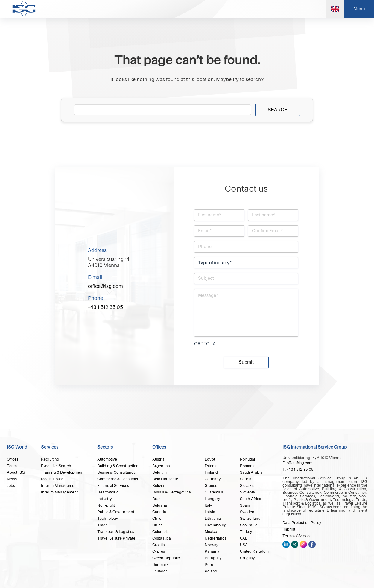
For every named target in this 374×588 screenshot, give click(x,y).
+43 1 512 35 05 (105, 307)
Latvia (210, 512)
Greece (211, 486)
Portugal (247, 459)
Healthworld (108, 492)
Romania (248, 466)
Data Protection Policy (302, 523)
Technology (108, 519)
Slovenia (247, 492)
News (12, 479)
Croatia (159, 545)
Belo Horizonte (165, 479)
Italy (208, 505)
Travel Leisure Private (116, 538)
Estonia (211, 466)
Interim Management (59, 486)
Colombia (161, 532)
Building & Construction (118, 466)
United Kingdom (254, 551)
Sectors (105, 447)
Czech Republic (166, 558)
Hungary (212, 499)
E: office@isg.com (297, 463)
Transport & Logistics (116, 532)
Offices (13, 459)
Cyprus (159, 551)
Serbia (246, 479)
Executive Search (56, 466)
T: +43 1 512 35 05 (298, 470)
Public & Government (116, 512)
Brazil (157, 499)
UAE (244, 538)
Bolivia (158, 486)
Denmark (160, 565)
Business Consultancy (116, 472)
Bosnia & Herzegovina (172, 492)
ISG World (17, 447)
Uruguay (247, 558)
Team (12, 466)
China (158, 525)
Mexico (211, 532)
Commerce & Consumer (118, 479)
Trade (102, 525)
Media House (52, 479)
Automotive (107, 459)
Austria (158, 459)
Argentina (161, 466)
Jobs (11, 486)
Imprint (289, 529)
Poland (211, 571)
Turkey (246, 532)
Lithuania (213, 519)
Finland (211, 472)
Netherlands (216, 538)
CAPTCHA (205, 344)
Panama (212, 551)
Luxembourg (216, 525)
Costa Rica (162, 538)
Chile (157, 519)
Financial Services (113, 486)
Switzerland (250, 519)
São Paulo (249, 525)
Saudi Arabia (251, 472)
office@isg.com (105, 286)
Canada (159, 512)
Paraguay (213, 558)
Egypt (210, 459)
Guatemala (214, 492)
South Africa (251, 499)
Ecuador (160, 571)
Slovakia (247, 486)
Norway (212, 545)
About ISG (16, 472)
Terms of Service (297, 536)
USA (244, 545)
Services (50, 447)
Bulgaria (160, 505)
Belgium (159, 472)
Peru (209, 565)
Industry (105, 499)
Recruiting (50, 459)
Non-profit (106, 505)
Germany (213, 479)
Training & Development (62, 472)
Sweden (247, 512)
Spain (245, 505)
